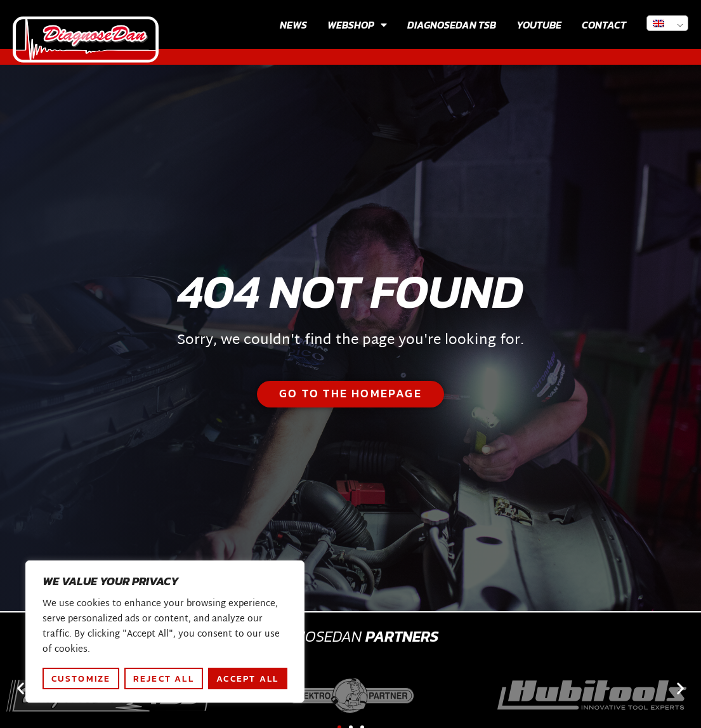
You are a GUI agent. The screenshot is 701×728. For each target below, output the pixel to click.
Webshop (357, 25)
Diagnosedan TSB (452, 25)
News (293, 25)
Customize (81, 678)
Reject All (164, 678)
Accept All (247, 678)
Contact (604, 25)
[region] (165, 632)
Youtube (539, 25)
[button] (21, 688)
